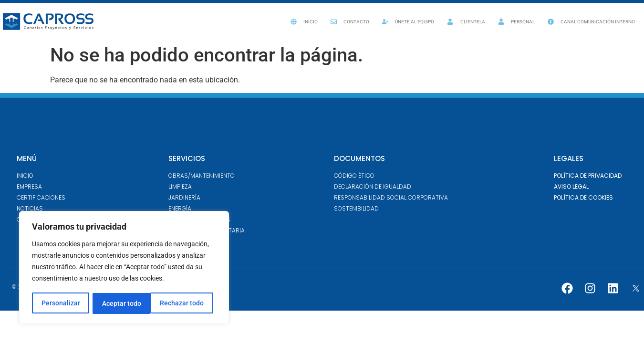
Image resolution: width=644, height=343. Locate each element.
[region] (124, 268)
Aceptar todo (187, 303)
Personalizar (60, 303)
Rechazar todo (124, 303)
